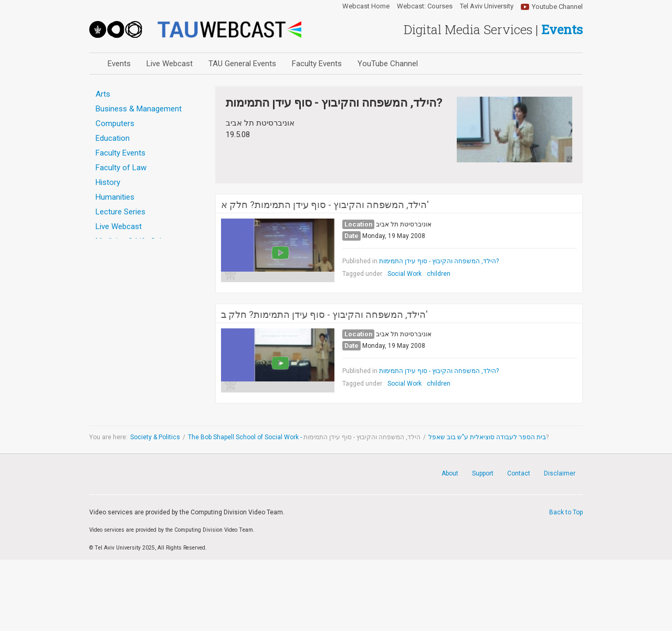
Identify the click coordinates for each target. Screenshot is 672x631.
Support (483, 473)
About (450, 473)
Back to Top (566, 512)
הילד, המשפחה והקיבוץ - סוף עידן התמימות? (439, 261)
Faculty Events (317, 64)
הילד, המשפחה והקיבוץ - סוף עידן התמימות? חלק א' (325, 205)
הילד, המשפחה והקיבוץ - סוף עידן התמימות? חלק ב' (324, 315)
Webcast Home (366, 6)
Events (119, 64)
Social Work (405, 274)
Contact (519, 473)
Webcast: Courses (425, 6)
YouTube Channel (388, 64)
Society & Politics (155, 437)
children (439, 274)
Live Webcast (170, 64)
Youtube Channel (557, 7)
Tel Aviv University (487, 6)
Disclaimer (560, 473)
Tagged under (362, 274)
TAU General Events (242, 64)
